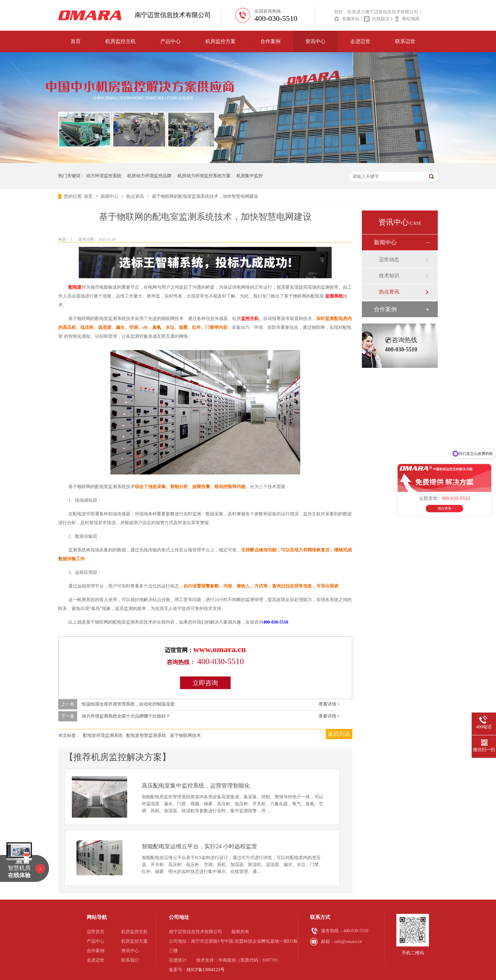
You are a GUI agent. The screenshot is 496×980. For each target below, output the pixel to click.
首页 (76, 41)
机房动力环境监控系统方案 (204, 176)
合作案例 (270, 41)
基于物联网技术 (185, 735)
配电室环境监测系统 (103, 735)
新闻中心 (110, 196)
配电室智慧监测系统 (146, 735)
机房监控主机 (121, 41)
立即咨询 (205, 683)
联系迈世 (405, 41)
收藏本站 (351, 19)
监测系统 (334, 296)
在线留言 (381, 19)
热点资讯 (136, 196)
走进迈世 (360, 41)
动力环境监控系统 (104, 176)
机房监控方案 (220, 41)
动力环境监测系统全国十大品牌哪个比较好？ (126, 716)
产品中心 (170, 41)
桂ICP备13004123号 (206, 970)
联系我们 (130, 960)
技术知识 (389, 276)
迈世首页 (96, 932)
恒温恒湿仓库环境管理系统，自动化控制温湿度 (128, 704)
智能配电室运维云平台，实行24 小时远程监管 (199, 846)
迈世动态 (389, 259)
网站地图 (411, 19)
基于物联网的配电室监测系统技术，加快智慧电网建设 (205, 196)
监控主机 (250, 319)
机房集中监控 (250, 176)
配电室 (75, 287)
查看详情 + (329, 704)
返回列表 (339, 734)
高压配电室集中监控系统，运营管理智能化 (196, 786)
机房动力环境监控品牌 (149, 176)
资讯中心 (315, 41)
